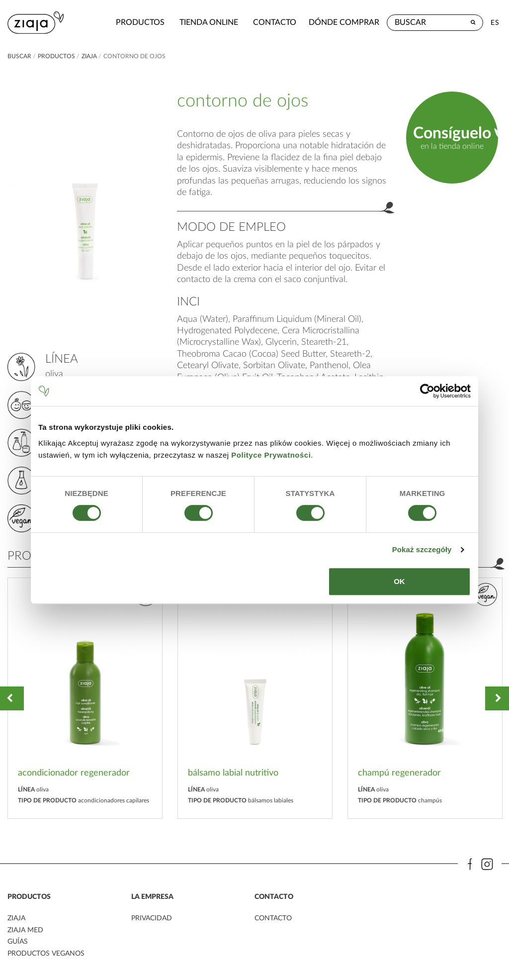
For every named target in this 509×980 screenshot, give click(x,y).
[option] (85, 698)
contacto (247, 22)
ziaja (89, 56)
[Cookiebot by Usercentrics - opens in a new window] (427, 391)
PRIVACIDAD (152, 919)
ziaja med (25, 930)
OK (399, 581)
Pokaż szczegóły (422, 549)
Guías (18, 942)
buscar (19, 56)
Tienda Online (181, 22)
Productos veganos (46, 953)
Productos (113, 22)
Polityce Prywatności (271, 455)
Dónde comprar (344, 22)
